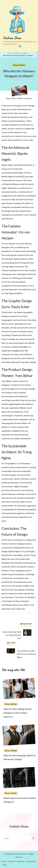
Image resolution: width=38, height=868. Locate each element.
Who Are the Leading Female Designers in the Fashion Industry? (18, 713)
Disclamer (21, 861)
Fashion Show (12, 38)
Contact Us (12, 861)
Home (4, 861)
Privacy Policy (31, 861)
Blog (5, 865)
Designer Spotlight (19, 65)
